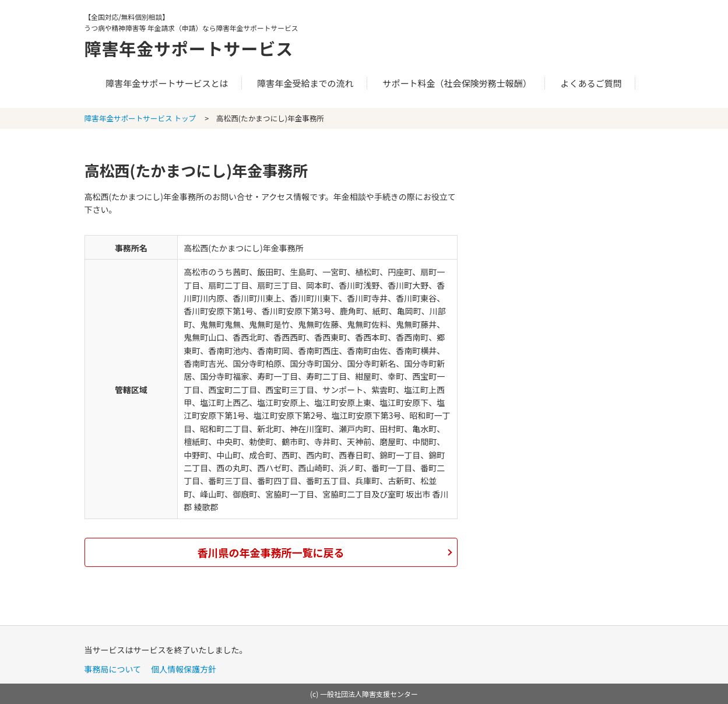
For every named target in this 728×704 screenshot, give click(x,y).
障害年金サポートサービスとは (167, 83)
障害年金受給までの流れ (305, 83)
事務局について (113, 669)
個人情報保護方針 (184, 669)
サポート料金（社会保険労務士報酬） (457, 83)
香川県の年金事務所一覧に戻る (271, 552)
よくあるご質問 (591, 83)
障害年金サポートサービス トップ (140, 118)
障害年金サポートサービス (193, 48)
